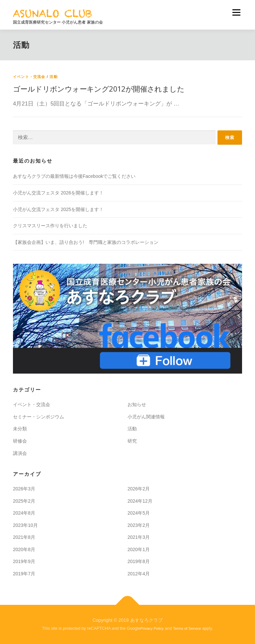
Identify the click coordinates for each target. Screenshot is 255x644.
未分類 (20, 429)
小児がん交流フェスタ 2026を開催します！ (58, 193)
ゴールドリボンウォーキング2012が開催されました (99, 89)
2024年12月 (140, 501)
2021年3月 (139, 537)
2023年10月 (25, 525)
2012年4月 (139, 574)
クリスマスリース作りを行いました (50, 226)
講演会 (20, 453)
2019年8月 (139, 561)
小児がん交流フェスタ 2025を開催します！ (58, 209)
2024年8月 (24, 513)
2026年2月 (139, 489)
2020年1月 (139, 549)
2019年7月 (24, 574)
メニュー (236, 12)
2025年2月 (24, 501)
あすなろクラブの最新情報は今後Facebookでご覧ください (74, 176)
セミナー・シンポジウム (39, 417)
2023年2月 (139, 525)
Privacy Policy (152, 628)
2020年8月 (24, 549)
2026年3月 (24, 489)
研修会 (20, 441)
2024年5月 (139, 513)
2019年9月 (24, 561)
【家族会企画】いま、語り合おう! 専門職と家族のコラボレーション (86, 242)
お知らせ (137, 404)
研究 (132, 441)
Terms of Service (187, 628)
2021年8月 (24, 537)
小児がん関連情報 (146, 417)
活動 (53, 77)
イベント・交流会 (29, 77)
